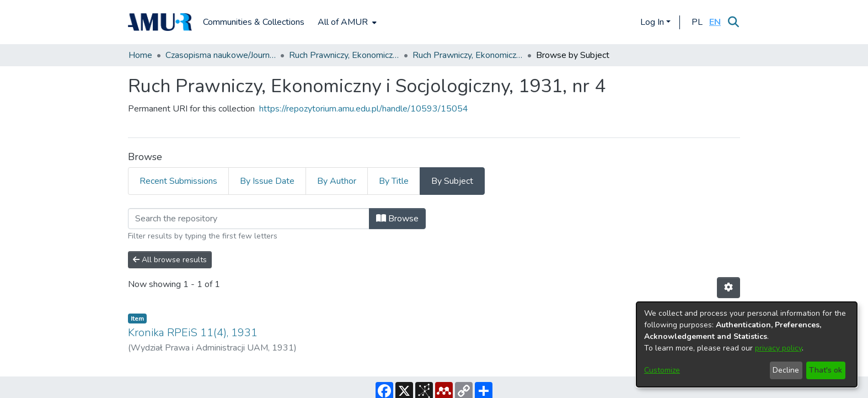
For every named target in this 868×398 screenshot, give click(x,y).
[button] (697, 22)
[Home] (160, 22)
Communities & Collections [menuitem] (254, 22)
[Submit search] (733, 22)
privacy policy (778, 348)
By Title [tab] (394, 181)
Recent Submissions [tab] (178, 181)
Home (140, 55)
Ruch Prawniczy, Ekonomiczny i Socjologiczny (344, 55)
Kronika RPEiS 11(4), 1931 (193, 333)
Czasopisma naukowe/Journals (221, 55)
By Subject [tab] (452, 181)
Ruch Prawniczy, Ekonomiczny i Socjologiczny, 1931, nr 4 (468, 55)
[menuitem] (346, 22)
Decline (786, 370)
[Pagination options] (728, 288)
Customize (662, 370)
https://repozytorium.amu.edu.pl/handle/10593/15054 (364, 109)
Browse (397, 219)
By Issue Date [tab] (267, 181)
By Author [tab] (337, 181)
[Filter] (249, 219)
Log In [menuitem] (652, 22)
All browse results (170, 260)
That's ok (826, 370)
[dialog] (747, 344)
